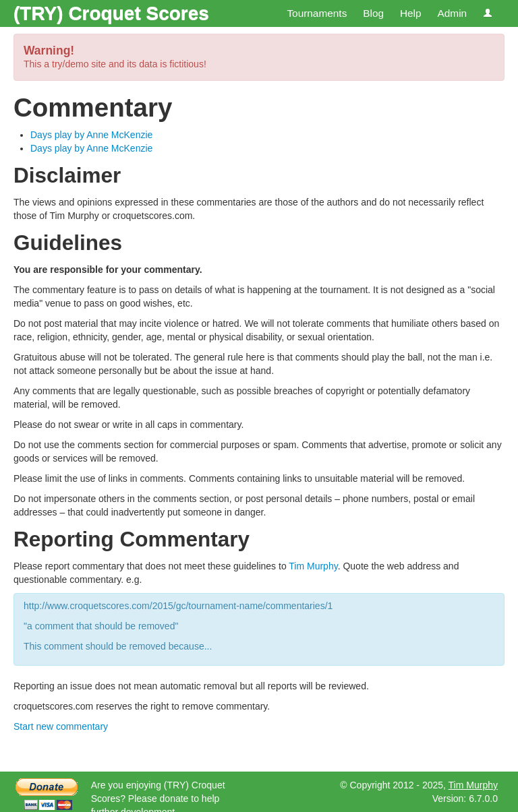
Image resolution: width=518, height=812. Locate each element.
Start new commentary (61, 726)
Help (411, 13)
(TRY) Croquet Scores (111, 13)
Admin (452, 13)
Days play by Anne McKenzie (91, 135)
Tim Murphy (313, 566)
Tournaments (317, 13)
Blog (373, 13)
